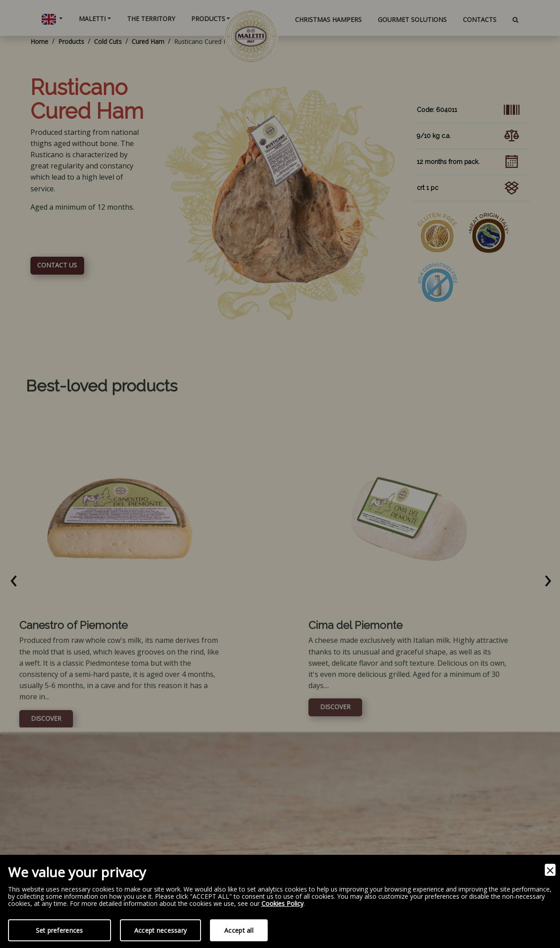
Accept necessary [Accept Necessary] (160, 930)
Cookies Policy (282, 904)
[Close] (550, 870)
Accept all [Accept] (239, 930)
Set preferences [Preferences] (60, 930)
